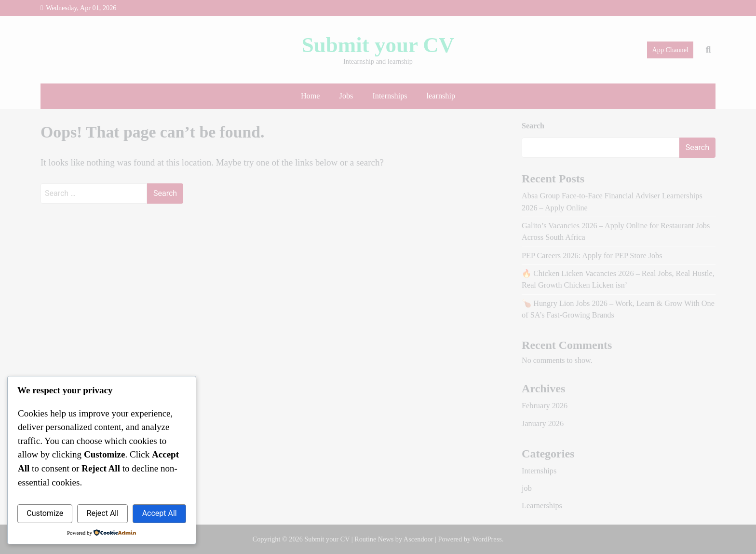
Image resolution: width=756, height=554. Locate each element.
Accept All (160, 513)
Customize (45, 513)
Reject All (103, 513)
